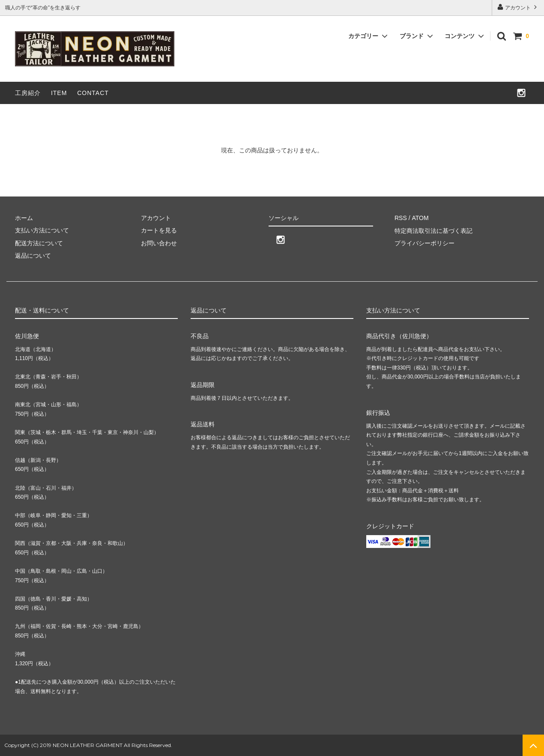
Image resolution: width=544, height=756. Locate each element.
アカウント (518, 7)
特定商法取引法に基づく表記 (433, 230)
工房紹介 (28, 93)
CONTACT (93, 93)
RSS (401, 218)
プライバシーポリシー (424, 243)
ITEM (59, 93)
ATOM (420, 218)
